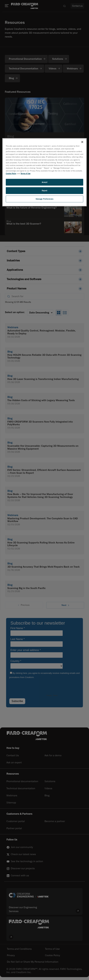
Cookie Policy (11, 173)
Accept (44, 182)
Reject (44, 191)
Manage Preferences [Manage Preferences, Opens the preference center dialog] (44, 199)
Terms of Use (25, 173)
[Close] (82, 142)
